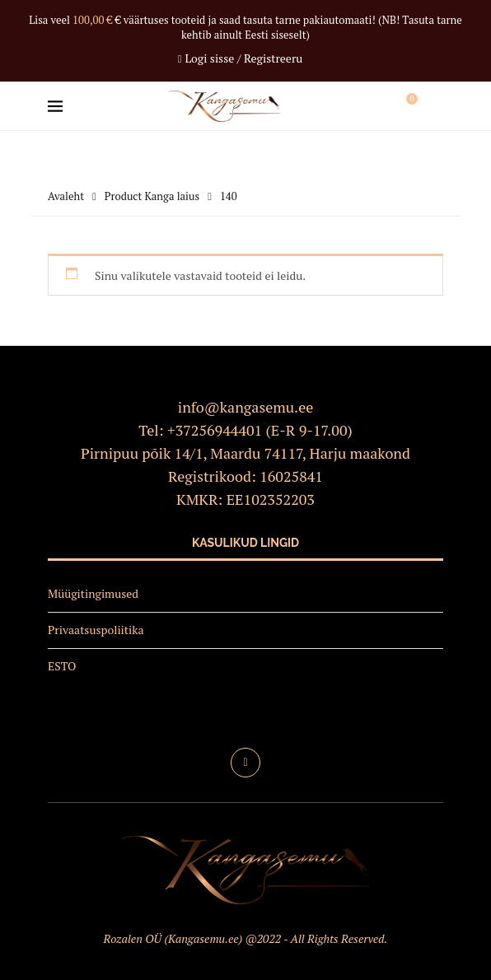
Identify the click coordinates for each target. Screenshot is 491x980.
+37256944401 (215, 430)
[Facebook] (245, 763)
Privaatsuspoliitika (96, 630)
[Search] (435, 106)
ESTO (62, 666)
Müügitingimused (93, 593)
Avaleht (66, 196)
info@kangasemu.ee (246, 407)
